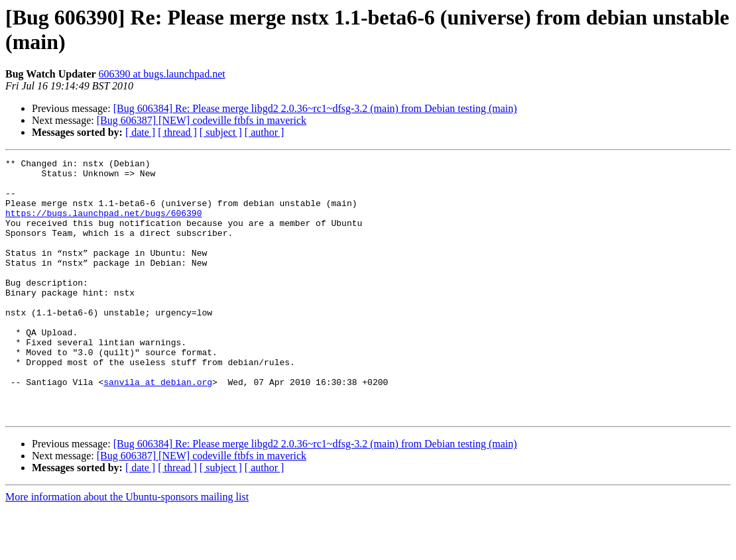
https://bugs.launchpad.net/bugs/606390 (103, 225)
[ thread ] (177, 132)
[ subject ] (221, 132)
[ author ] (265, 132)
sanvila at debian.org (158, 427)
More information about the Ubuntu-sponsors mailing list (127, 548)
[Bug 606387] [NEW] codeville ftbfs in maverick (202, 120)
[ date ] (140, 132)
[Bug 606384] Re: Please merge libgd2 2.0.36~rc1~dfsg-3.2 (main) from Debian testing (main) (315, 108)
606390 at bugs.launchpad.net (162, 74)
